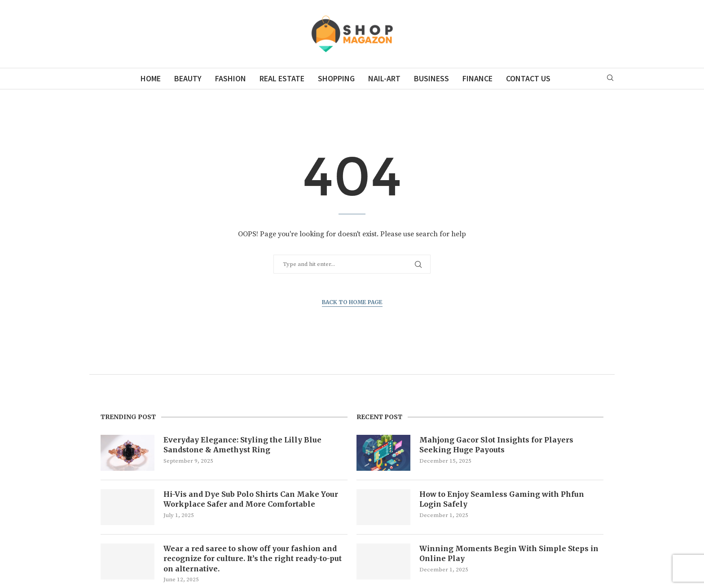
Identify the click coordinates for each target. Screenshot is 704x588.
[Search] (610, 79)
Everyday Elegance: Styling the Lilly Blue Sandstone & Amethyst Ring (242, 445)
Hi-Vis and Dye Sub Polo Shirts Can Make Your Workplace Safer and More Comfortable (251, 499)
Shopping (336, 78)
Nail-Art (384, 78)
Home (151, 78)
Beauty (188, 78)
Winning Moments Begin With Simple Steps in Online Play (509, 553)
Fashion (231, 78)
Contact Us (528, 78)
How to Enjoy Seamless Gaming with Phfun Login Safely (502, 499)
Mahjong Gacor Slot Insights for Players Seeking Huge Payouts (496, 445)
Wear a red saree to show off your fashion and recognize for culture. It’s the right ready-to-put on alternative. (253, 559)
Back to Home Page (352, 302)
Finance (477, 78)
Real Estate (282, 78)
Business (431, 78)
